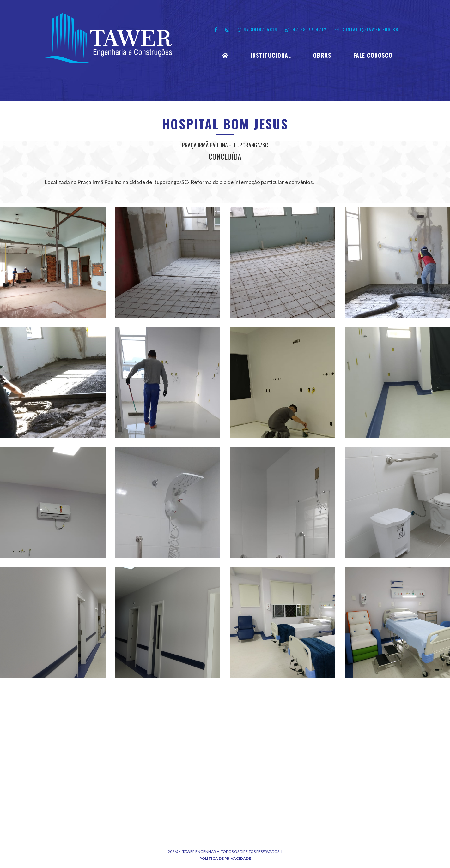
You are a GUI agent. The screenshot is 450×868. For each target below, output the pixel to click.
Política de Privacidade (225, 858)
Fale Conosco (373, 56)
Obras (322, 56)
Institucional (271, 56)
